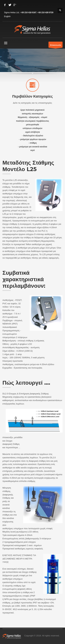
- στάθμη (32, 143)
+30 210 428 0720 (45, 13)
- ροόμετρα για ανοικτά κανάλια (33, 146)
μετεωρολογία (32, 124)
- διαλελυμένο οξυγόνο (32, 136)
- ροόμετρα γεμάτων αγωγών (33, 139)
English (7, 16)
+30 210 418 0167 (28, 13)
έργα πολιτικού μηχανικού (32, 110)
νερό (33, 150)
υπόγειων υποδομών (33, 128)
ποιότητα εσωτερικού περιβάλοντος (32, 121)
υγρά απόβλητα (32, 132)
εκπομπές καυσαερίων (32, 113)
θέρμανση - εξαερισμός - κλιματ (32, 117)
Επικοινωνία (56, 46)
